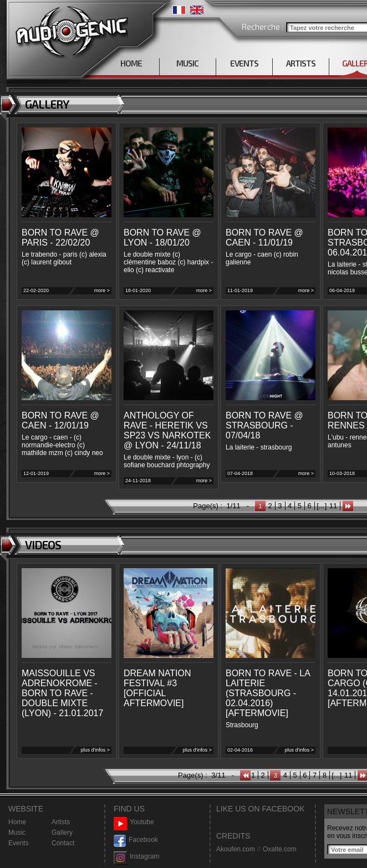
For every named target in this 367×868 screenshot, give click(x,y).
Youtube (134, 822)
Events (19, 843)
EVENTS (244, 63)
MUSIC (187, 63)
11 (333, 506)
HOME (131, 63)
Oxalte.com (280, 849)
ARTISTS (301, 63)
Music (17, 833)
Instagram (136, 857)
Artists (61, 822)
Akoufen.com (236, 849)
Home (17, 822)
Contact (63, 843)
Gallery (62, 833)
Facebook (136, 840)
